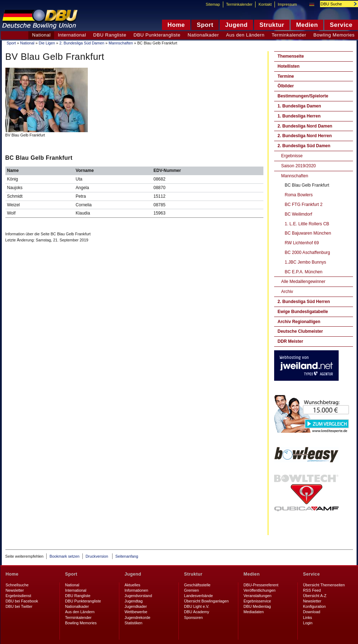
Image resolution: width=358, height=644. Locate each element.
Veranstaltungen (258, 596)
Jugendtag (134, 601)
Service (312, 574)
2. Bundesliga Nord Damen (305, 126)
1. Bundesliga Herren (299, 116)
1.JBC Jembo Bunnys (306, 262)
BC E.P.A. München (304, 272)
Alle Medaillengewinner (303, 282)
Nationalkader (203, 35)
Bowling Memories (81, 623)
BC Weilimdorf (299, 214)
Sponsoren (194, 617)
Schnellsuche (17, 585)
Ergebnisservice (257, 601)
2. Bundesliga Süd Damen (82, 43)
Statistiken (134, 623)
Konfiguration (315, 606)
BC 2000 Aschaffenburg (308, 253)
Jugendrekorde (138, 617)
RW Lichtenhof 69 (302, 243)
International (72, 35)
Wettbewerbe (136, 612)
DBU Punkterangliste (157, 35)
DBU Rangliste (110, 35)
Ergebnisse (292, 156)
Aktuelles (133, 585)
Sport (11, 43)
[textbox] (335, 4)
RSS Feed (312, 590)
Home (12, 574)
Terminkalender (289, 35)
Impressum (287, 4)
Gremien (192, 590)
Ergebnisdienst (18, 596)
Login (308, 623)
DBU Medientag (257, 606)
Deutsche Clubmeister (300, 331)
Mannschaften (121, 43)
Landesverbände (199, 596)
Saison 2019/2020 (299, 166)
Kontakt (265, 4)
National (27, 43)
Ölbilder (286, 86)
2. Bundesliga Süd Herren (304, 302)
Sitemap (213, 4)
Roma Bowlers (299, 195)
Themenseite (291, 56)
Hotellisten (289, 66)
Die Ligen (47, 43)
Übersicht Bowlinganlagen (207, 601)
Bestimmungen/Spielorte (303, 96)
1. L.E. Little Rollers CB (307, 224)
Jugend (133, 574)
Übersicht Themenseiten (324, 585)
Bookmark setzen (64, 556)
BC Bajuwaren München (308, 233)
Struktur (193, 574)
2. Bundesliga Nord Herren (305, 136)
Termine (286, 76)
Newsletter (15, 590)
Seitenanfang (127, 556)
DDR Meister (290, 341)
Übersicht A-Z (315, 596)
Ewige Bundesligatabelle (303, 312)
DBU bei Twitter (19, 606)
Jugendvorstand (139, 596)
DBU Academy (197, 612)
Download (312, 612)
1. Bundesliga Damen (299, 106)
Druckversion (97, 556)
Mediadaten (254, 612)
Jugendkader (136, 606)
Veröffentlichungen (260, 590)
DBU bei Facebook (22, 601)
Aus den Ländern (245, 35)
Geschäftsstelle (197, 585)
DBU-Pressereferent (261, 585)
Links (308, 617)
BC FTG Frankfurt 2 (304, 205)
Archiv (287, 292)
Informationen (137, 590)
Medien (252, 574)
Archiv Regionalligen (299, 322)
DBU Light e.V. (197, 606)
